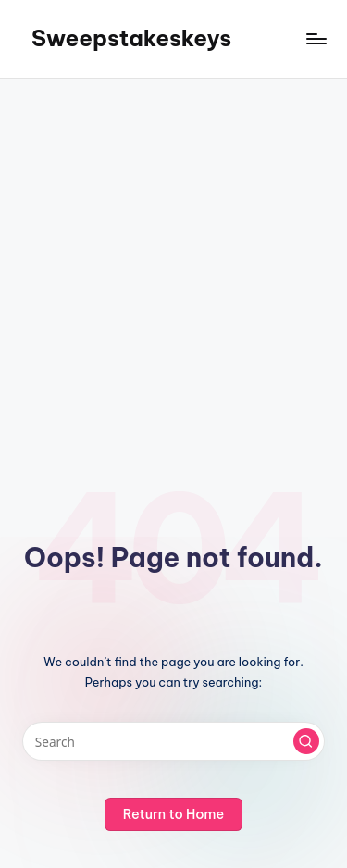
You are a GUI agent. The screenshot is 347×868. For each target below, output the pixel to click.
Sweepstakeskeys (131, 38)
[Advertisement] (173, 261)
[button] (306, 741)
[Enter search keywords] (173, 741)
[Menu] (316, 38)
